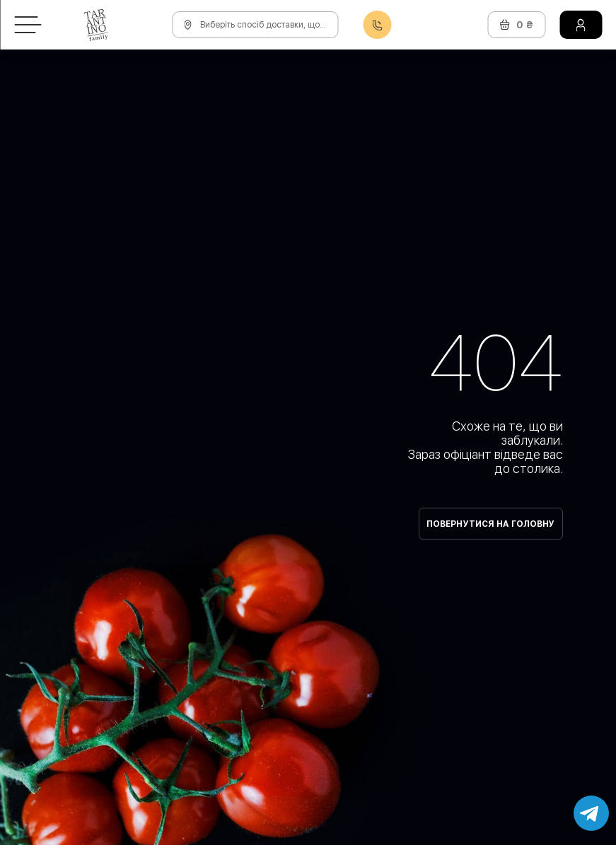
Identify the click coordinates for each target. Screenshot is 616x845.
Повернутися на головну (491, 524)
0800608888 (377, 25)
